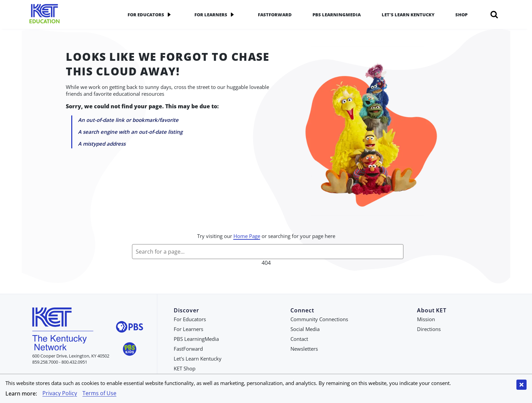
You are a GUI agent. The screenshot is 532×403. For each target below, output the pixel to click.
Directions (429, 329)
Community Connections (319, 319)
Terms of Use (99, 393)
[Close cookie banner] (521, 385)
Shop (461, 15)
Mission (426, 319)
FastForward (275, 15)
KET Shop (185, 368)
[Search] (494, 15)
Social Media (305, 329)
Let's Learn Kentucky (408, 15)
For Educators (151, 15)
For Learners (216, 15)
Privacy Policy (60, 393)
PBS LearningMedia (337, 15)
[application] (169, 15)
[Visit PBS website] (130, 328)
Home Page (247, 236)
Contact (299, 339)
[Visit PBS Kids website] (130, 350)
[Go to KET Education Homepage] (69, 14)
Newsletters (304, 349)
